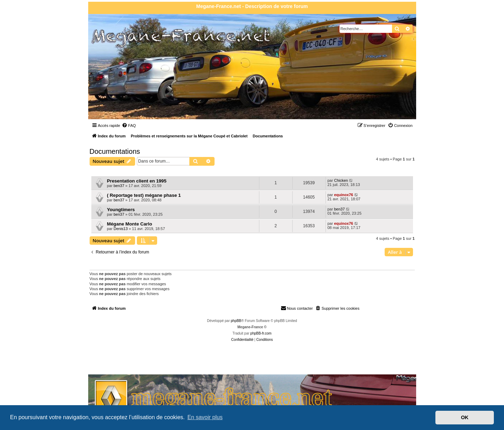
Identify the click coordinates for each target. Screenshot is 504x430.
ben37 (119, 186)
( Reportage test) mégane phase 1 (144, 195)
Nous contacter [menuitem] (297, 308)
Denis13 (120, 229)
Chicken (341, 180)
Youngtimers (121, 210)
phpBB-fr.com (261, 333)
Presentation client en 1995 (137, 181)
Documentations (115, 151)
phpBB (236, 321)
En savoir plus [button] (205, 417)
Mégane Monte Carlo (130, 224)
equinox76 (343, 195)
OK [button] (465, 417)
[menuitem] (129, 126)
